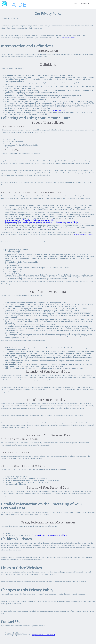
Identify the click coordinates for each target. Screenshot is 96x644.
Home (75, 4)
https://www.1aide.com (59, 110)
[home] (14, 5)
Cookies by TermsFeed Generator (84, 235)
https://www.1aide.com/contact (43, 635)
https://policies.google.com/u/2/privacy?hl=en (50, 535)
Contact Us (85, 4)
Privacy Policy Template (67, 38)
